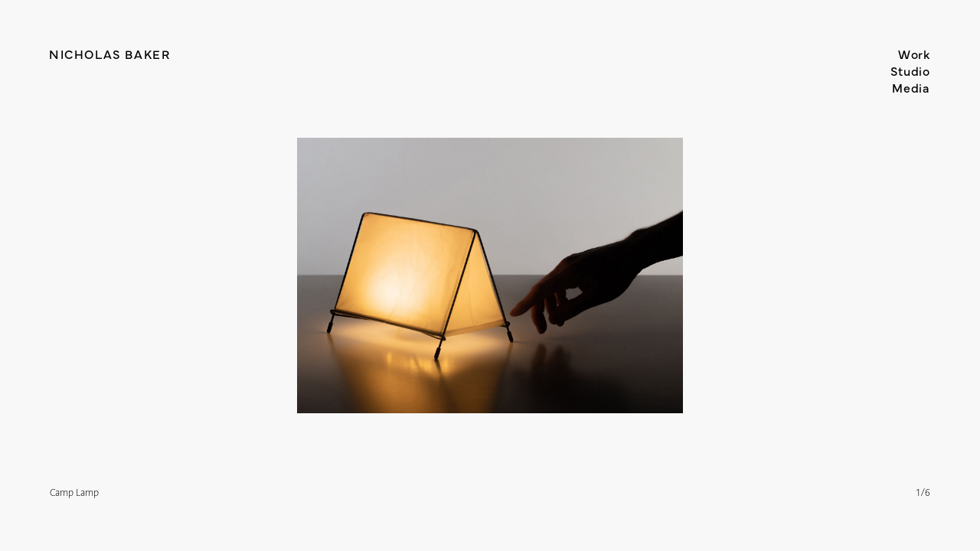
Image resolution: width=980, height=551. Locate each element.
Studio (910, 70)
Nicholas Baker (109, 54)
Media (911, 87)
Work (914, 54)
